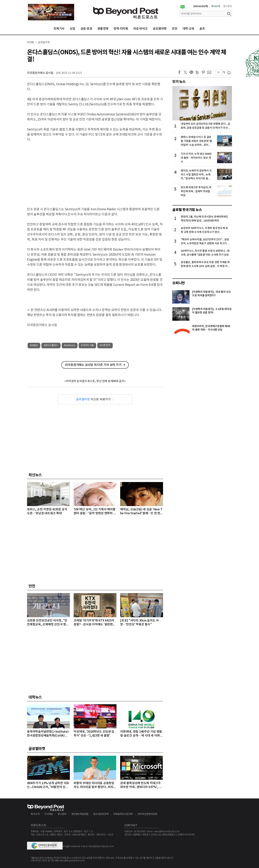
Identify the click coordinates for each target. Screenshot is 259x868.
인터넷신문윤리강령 (147, 814)
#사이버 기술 (87, 345)
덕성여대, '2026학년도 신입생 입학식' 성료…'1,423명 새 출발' (94, 734)
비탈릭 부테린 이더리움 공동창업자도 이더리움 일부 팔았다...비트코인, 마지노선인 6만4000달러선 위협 (95, 785)
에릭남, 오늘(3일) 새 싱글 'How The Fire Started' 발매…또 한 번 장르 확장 (141, 512)
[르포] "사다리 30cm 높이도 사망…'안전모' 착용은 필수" (139, 623)
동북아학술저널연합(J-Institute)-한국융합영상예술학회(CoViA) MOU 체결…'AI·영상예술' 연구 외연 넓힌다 (48, 734)
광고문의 (228, 6)
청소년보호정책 (101, 814)
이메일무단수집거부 (123, 814)
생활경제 (103, 29)
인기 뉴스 (179, 82)
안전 (175, 29)
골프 (202, 29)
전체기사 (59, 29)
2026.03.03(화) (201, 6)
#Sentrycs (70, 345)
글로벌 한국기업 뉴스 (187, 210)
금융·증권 (86, 29)
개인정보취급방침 (80, 814)
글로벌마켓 (160, 29)
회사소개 (216, 6)
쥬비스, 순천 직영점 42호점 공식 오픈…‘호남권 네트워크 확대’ (47, 511)
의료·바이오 (140, 29)
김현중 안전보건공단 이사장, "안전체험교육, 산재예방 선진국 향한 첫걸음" (48, 623)
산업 (72, 29)
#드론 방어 (105, 345)
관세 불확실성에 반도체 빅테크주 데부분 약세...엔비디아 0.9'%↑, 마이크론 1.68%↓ (141, 785)
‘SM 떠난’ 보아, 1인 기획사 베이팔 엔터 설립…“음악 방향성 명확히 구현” (95, 512)
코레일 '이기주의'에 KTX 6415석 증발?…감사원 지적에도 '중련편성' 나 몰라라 (95, 623)
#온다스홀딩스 (51, 345)
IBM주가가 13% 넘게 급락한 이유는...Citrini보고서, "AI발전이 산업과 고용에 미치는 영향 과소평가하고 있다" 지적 (48, 785)
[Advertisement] (95, 172)
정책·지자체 (121, 29)
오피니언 (179, 283)
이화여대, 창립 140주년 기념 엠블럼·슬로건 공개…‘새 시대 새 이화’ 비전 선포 (141, 734)
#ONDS (34, 345)
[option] (52, 12)
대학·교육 (188, 29)
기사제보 (49, 814)
